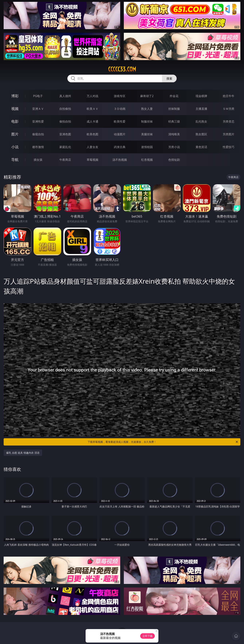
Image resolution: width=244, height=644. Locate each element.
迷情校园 (147, 147)
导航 (15, 160)
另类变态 (229, 121)
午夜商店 (65, 160)
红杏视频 (147, 160)
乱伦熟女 (201, 121)
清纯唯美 (174, 134)
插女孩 (38, 160)
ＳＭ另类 (229, 109)
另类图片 (229, 134)
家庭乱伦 (65, 147)
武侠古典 (120, 147)
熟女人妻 (147, 109)
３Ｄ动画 (120, 109)
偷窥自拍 (38, 134)
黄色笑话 (201, 147)
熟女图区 (201, 134)
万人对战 (93, 96)
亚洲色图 (65, 134)
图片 (15, 134)
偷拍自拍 (65, 121)
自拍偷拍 (65, 109)
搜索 (169, 78)
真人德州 (65, 96)
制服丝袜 (147, 121)
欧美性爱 (120, 121)
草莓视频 (93, 160)
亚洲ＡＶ (38, 109)
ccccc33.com (122, 69)
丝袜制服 (174, 109)
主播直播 (201, 109)
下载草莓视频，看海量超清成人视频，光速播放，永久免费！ (163, 442)
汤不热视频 (120, 160)
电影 (15, 121)
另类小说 (174, 147)
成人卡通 (93, 121)
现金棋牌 (201, 96)
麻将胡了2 (147, 96)
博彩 (15, 96)
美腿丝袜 (147, 134)
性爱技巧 (229, 147)
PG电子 (38, 96)
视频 (15, 109)
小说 (15, 147)
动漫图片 (120, 134)
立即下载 (147, 636)
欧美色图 (93, 134)
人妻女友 (93, 147)
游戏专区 (120, 96)
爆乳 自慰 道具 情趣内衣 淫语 (23, 453)
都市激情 (38, 147)
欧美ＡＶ (93, 109)
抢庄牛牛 (229, 96)
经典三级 (174, 121)
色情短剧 (174, 160)
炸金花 (174, 96)
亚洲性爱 (38, 121)
